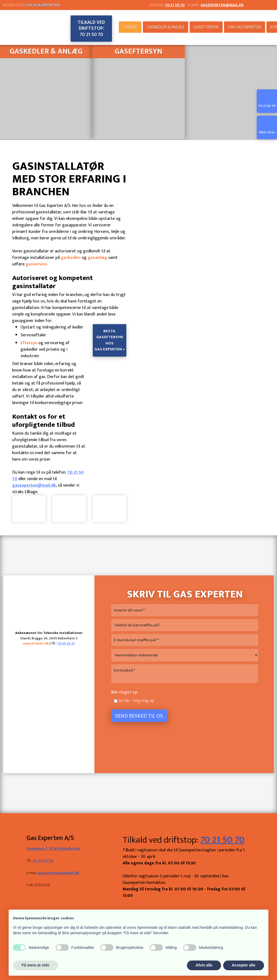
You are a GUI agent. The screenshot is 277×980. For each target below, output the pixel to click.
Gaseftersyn (206, 27)
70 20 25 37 (66, 643)
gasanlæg (97, 258)
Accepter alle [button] (244, 965)
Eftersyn (29, 343)
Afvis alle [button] (204, 965)
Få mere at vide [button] (35, 965)
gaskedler (71, 258)
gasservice (36, 264)
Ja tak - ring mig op (137, 701)
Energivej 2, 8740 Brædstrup (53, 849)
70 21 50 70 (43, 861)
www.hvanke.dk (36, 643)
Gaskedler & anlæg (166, 27)
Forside (130, 27)
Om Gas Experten (245, 27)
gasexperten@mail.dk (222, 5)
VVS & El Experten (43, 5)
